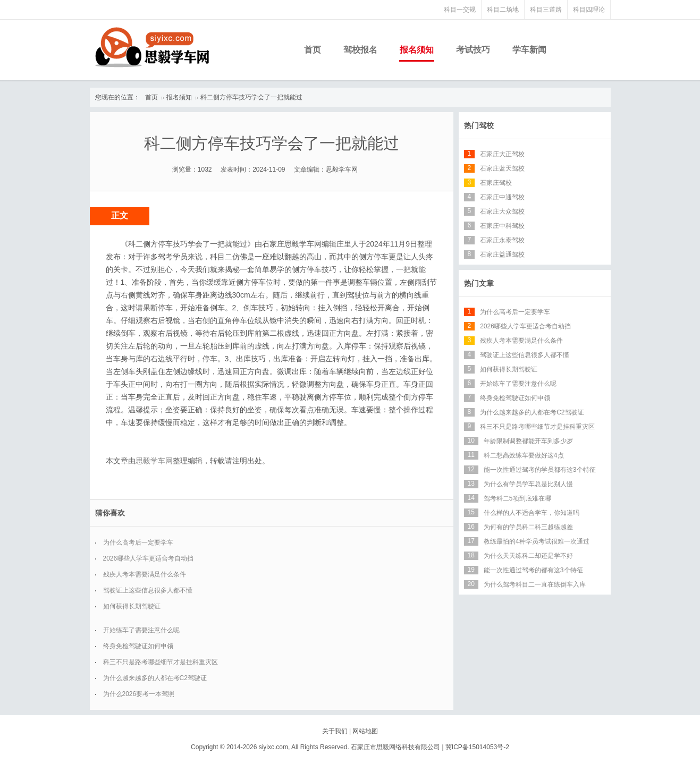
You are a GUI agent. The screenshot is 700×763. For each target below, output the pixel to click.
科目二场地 (503, 10)
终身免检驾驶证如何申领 (138, 646)
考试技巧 (473, 50)
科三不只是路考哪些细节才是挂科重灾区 (161, 662)
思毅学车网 (154, 461)
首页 (313, 50)
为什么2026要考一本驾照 (139, 694)
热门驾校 (479, 125)
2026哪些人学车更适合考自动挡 (149, 558)
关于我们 (335, 731)
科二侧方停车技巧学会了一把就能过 (251, 97)
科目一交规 (460, 10)
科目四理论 (589, 10)
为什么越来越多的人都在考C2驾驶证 (155, 678)
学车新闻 (529, 50)
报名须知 (417, 50)
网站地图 (365, 731)
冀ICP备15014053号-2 (477, 747)
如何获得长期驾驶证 (132, 606)
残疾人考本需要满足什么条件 (145, 574)
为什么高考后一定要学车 (138, 542)
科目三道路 (546, 10)
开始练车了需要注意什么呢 (141, 630)
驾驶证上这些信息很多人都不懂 (148, 590)
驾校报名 (360, 50)
